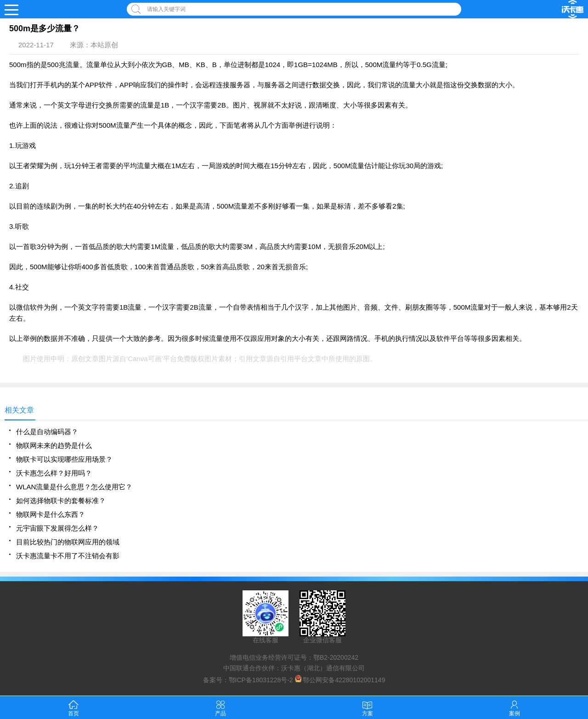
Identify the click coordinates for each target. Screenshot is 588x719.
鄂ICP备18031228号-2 (261, 680)
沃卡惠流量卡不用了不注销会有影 (68, 556)
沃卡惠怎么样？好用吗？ (54, 473)
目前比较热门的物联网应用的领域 (68, 542)
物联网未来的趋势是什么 (54, 445)
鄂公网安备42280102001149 (344, 680)
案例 (514, 707)
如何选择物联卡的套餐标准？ (61, 501)
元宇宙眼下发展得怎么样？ (57, 528)
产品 (220, 707)
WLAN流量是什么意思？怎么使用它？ (74, 487)
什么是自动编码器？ (47, 432)
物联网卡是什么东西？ (51, 514)
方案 (367, 707)
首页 (73, 707)
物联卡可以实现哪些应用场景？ (64, 459)
